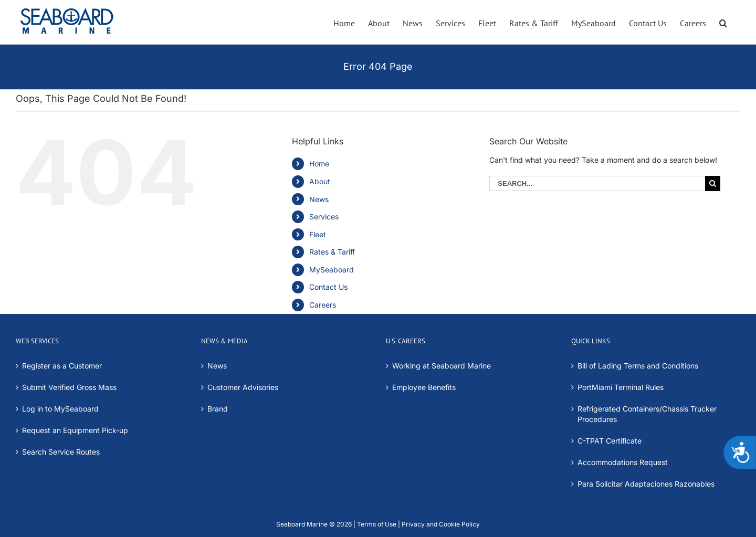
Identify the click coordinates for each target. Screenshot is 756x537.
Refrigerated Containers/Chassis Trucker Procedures (647, 414)
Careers (323, 305)
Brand (218, 409)
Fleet (318, 234)
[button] (723, 22)
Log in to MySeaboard (60, 409)
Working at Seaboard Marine (442, 366)
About (320, 181)
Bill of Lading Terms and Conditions (638, 366)
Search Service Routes (61, 452)
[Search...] (597, 183)
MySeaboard (332, 270)
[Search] (713, 183)
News (319, 199)
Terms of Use (377, 524)
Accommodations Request (623, 462)
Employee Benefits (424, 387)
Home (319, 164)
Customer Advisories (243, 387)
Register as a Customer (62, 366)
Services (324, 217)
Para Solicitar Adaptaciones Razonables (646, 484)
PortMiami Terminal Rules (621, 387)
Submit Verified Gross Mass (69, 387)
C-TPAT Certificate (610, 441)
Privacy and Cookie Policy (440, 524)
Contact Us (328, 287)
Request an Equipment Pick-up (75, 430)
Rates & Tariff (332, 252)
